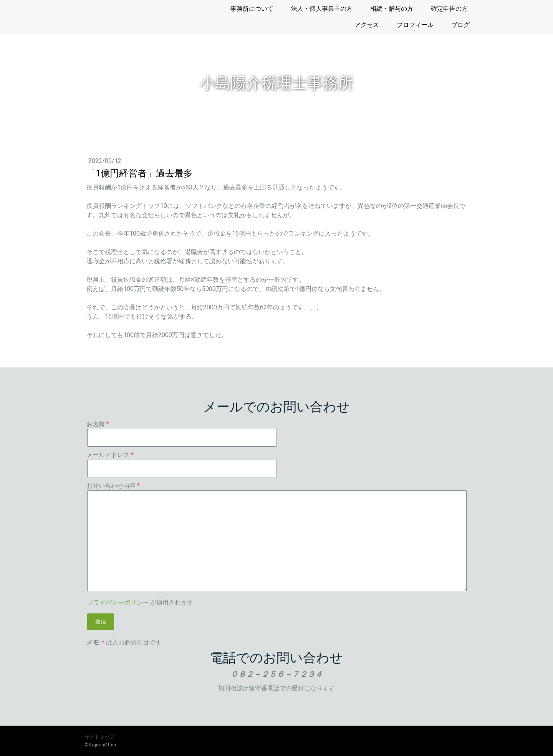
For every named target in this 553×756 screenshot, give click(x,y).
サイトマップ (99, 737)
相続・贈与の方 (392, 9)
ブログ (460, 25)
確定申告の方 (449, 9)
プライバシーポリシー (118, 602)
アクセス (367, 25)
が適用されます (140, 602)
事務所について (252, 9)
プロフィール (415, 25)
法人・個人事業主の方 (322, 9)
